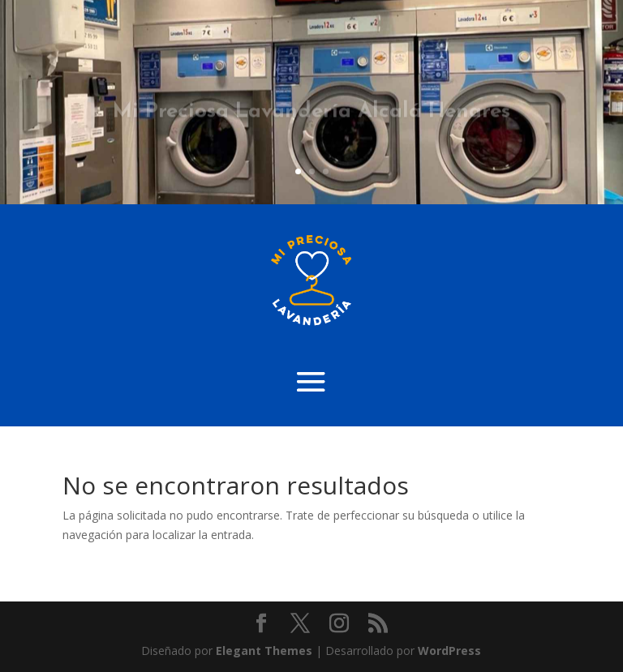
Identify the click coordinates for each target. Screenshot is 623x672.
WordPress (449, 651)
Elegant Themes (264, 651)
